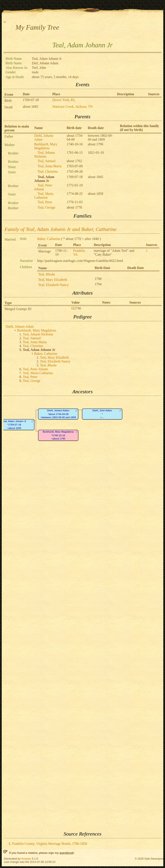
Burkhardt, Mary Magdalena (46, 146)
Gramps (26, 859)
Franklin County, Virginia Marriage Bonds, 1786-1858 (50, 844)
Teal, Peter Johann (43, 187)
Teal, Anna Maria (50, 166)
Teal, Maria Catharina (44, 196)
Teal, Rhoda (47, 274)
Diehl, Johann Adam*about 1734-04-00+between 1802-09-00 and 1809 (58, 414)
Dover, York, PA (64, 100)
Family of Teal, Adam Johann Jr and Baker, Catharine (60, 229)
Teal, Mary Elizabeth (53, 280)
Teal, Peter (45, 202)
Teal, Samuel (47, 161)
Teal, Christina (48, 171)
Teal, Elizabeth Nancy (53, 285)
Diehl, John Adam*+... (102, 414)
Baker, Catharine (49, 239)
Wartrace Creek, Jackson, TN (73, 107)
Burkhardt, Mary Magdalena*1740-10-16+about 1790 (58, 435)
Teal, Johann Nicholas (44, 154)
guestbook (66, 853)
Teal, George (46, 207)
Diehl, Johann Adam (20, 326)
